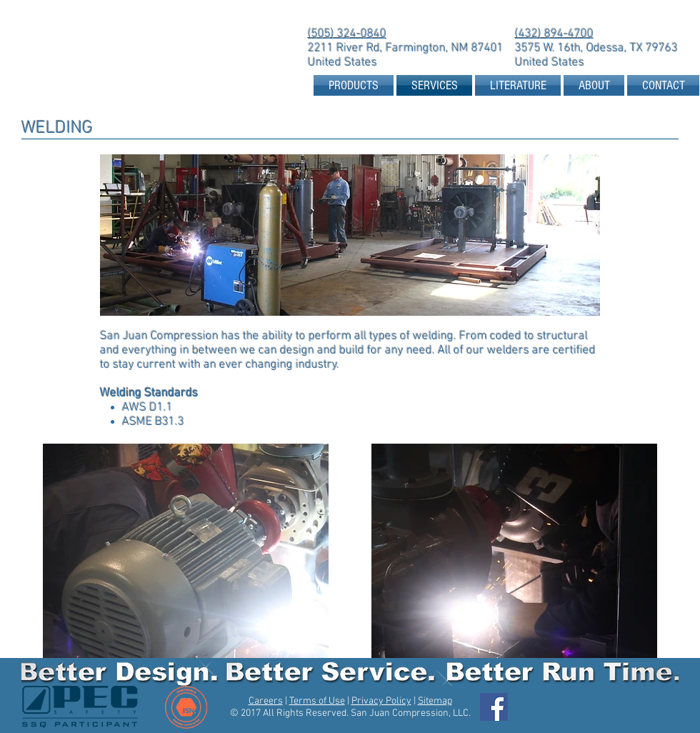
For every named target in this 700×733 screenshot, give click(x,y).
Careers (266, 701)
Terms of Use (317, 701)
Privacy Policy (381, 701)
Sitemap (435, 701)
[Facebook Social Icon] (494, 707)
